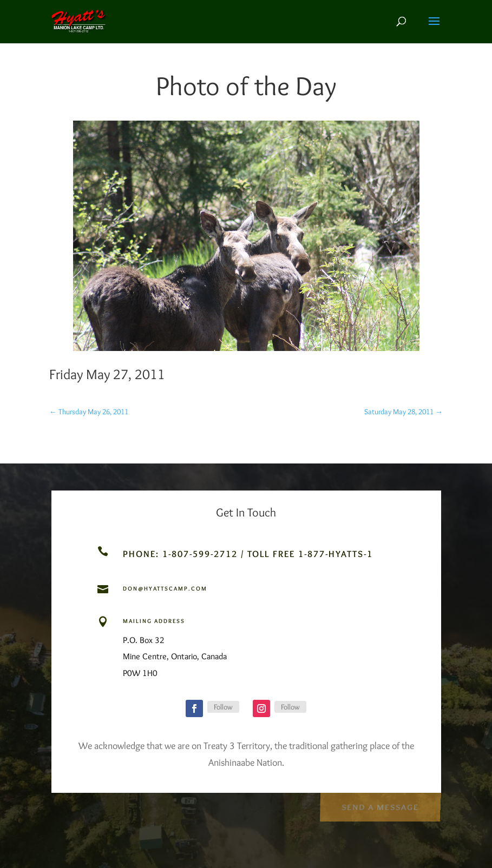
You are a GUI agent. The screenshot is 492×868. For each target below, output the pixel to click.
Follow (223, 707)
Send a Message (380, 806)
